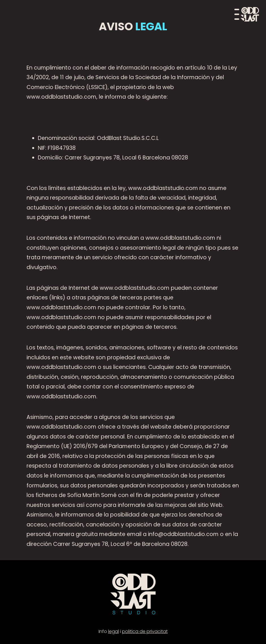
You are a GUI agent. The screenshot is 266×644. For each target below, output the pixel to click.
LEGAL (150, 26)
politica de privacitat (145, 631)
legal (114, 631)
